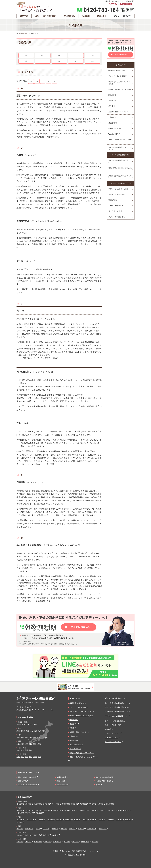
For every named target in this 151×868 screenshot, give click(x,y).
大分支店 (75, 842)
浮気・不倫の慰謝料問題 (46, 16)
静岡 (22, 737)
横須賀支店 (83, 811)
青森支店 (74, 804)
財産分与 (94, 229)
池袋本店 (20, 811)
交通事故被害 (61, 777)
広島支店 (20, 835)
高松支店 (46, 835)
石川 (42, 737)
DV (73, 186)
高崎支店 (39, 813)
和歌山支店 (103, 829)
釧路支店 (46, 804)
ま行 (43, 61)
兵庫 (26, 744)
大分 (30, 757)
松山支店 (55, 835)
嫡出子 (85, 553)
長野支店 (111, 820)
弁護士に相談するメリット (118, 112)
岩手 (28, 724)
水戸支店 (20, 813)
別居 (52, 134)
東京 (18, 731)
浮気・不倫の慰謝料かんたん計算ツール (120, 148)
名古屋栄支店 (31, 820)
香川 (26, 750)
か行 (43, 55)
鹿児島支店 (85, 842)
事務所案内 (113, 200)
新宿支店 (56, 811)
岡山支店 (37, 835)
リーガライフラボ (115, 211)
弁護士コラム (113, 101)
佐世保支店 (57, 842)
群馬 (44, 731)
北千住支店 (38, 811)
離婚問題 (24, 16)
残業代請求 (22, 781)
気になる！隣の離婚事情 (117, 76)
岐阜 (26, 737)
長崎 (22, 757)
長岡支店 (102, 820)
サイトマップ (93, 851)
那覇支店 (95, 842)
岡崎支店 (42, 820)
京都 (22, 744)
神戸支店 (64, 829)
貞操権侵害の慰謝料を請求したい (120, 177)
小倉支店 (28, 842)
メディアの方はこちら (117, 217)
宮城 (32, 724)
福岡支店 (20, 842)
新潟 (34, 737)
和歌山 (39, 744)
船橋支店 (120, 811)
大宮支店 (93, 811)
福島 (36, 724)
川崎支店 (74, 811)
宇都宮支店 (29, 813)
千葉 (32, 731)
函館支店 (37, 804)
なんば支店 (29, 829)
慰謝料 (67, 229)
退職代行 (60, 781)
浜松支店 (59, 820)
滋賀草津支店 (92, 829)
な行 (92, 55)
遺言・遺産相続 (62, 785)
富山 (46, 737)
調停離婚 (37, 524)
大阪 (18, 744)
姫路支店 (72, 829)
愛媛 (30, 750)
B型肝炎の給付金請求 (103, 781)
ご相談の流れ (69, 16)
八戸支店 (83, 804)
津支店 (85, 820)
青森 (24, 724)
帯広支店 (65, 804)
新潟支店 (93, 820)
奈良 (30, 744)
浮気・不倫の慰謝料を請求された (120, 169)
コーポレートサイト (116, 206)
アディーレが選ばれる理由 (118, 189)
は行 (26, 61)
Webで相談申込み (122, 55)
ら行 (76, 61)
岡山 (22, 750)
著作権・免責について (62, 851)
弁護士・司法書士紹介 (117, 194)
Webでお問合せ (114, 134)
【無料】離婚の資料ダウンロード (120, 141)
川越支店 (102, 811)
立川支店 (28, 811)
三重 (30, 737)
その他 (98, 785)
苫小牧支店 (56, 804)
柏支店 (128, 811)
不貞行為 (84, 440)
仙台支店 (100, 804)
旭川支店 (28, 804)
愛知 (18, 737)
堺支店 (38, 829)
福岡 (18, 757)
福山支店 (28, 835)
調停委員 (43, 509)
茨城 (36, 731)
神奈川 (23, 731)
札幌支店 (20, 804)
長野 (38, 737)
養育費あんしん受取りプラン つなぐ (119, 83)
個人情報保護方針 (79, 851)
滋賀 (34, 744)
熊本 (26, 757)
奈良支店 (81, 829)
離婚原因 (94, 111)
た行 (76, 55)
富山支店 (20, 822)
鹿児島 (35, 757)
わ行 (92, 61)
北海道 (19, 724)
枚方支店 (46, 829)
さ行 (59, 55)
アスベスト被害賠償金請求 (27, 785)
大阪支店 (20, 829)
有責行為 (64, 175)
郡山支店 (109, 804)
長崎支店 (48, 842)
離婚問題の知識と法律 (117, 71)
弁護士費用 (102, 16)
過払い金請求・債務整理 (27, 777)
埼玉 (28, 731)
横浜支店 (65, 811)
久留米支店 (38, 842)
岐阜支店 (77, 820)
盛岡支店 (92, 804)
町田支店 (48, 811)
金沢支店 (128, 820)
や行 (59, 61)
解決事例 (86, 16)
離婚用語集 (113, 95)
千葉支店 (111, 811)
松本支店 (120, 820)
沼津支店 (68, 820)
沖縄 (40, 757)
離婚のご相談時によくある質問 (120, 89)
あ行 (26, 55)
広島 (18, 750)
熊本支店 (67, 842)
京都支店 (55, 829)
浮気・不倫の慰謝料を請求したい (120, 161)
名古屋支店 (20, 820)
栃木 (40, 731)
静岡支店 (51, 820)
